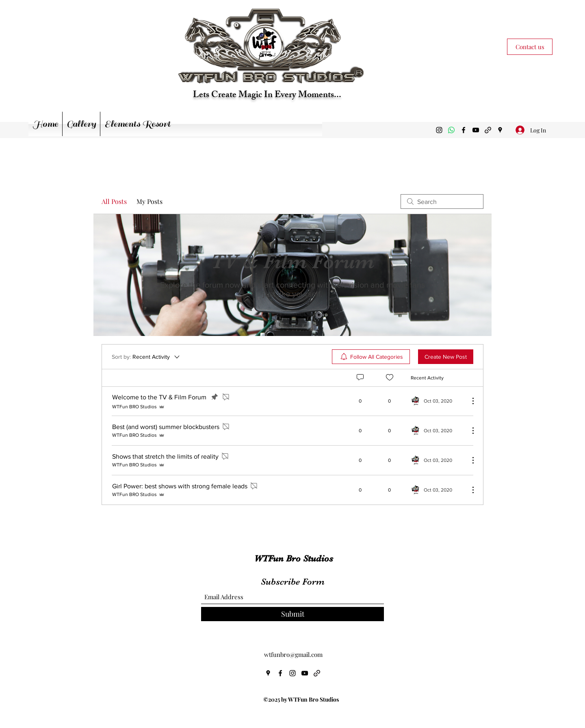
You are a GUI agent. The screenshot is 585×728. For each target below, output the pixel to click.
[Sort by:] (146, 357)
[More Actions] (469, 401)
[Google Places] (500, 130)
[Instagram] (439, 130)
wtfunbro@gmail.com (293, 654)
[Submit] (292, 614)
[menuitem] (371, 357)
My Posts (149, 201)
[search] (442, 201)
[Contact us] (530, 47)
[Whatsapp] (451, 130)
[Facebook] (464, 130)
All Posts (114, 201)
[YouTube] (476, 130)
